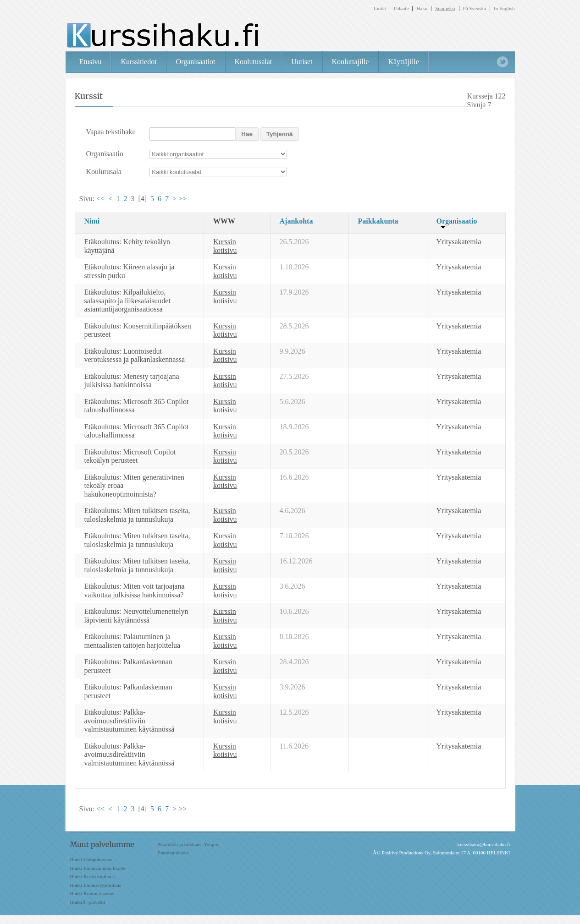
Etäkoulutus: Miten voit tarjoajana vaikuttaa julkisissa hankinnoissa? (135, 590)
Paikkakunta (378, 221)
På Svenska (475, 8)
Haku (422, 8)
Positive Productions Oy (406, 853)
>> (182, 199)
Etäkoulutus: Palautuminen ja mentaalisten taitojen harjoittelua (133, 641)
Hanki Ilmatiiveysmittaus (96, 885)
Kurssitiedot (138, 62)
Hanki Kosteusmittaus (92, 876)
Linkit (380, 8)
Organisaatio (457, 221)
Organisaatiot (196, 62)
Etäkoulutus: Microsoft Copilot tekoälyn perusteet (130, 456)
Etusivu (91, 62)
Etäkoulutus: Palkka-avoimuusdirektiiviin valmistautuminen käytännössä (130, 721)
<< (100, 199)
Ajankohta (296, 221)
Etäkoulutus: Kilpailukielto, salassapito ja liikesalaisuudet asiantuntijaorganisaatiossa (127, 301)
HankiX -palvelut (88, 902)
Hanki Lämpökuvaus (91, 859)
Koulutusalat (254, 62)
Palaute (401, 8)
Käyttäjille (403, 62)
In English (504, 8)
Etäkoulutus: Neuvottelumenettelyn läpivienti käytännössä (136, 616)
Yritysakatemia (459, 242)
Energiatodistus (173, 853)
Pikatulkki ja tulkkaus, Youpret (188, 844)
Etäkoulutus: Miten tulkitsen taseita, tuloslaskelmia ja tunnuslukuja (137, 515)
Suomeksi (445, 8)
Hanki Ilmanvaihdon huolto (98, 868)
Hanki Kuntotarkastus (92, 893)
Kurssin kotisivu (225, 246)
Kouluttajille (351, 62)
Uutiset (302, 62)
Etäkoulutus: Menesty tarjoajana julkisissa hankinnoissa (132, 381)
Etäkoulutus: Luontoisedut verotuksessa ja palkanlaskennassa (135, 355)
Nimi (92, 221)
